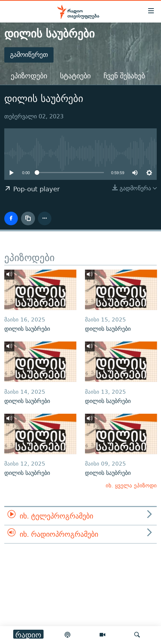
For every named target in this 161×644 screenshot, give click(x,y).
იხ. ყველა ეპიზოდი (131, 485)
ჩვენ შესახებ (124, 76)
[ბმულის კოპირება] (28, 218)
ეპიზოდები (29, 76)
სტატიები (75, 76)
